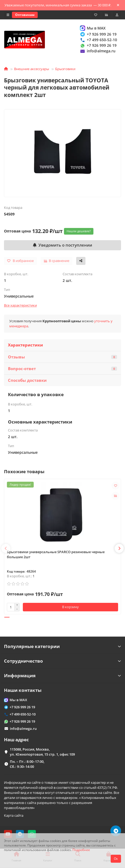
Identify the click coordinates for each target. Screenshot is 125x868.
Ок (116, 859)
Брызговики (65, 69)
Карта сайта (14, 815)
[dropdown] (8, 15)
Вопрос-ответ (62, 369)
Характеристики (25, 345)
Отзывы (62, 357)
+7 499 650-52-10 (98, 40)
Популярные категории (62, 646)
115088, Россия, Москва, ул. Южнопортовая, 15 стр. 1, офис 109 (42, 752)
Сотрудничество (62, 661)
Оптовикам (25, 15)
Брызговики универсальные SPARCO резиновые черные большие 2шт (56, 554)
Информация (62, 676)
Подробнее (81, 850)
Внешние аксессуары (32, 69)
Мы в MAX (92, 28)
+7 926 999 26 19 (98, 34)
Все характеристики (20, 305)
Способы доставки (27, 380)
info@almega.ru (97, 51)
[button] (6, 548)
